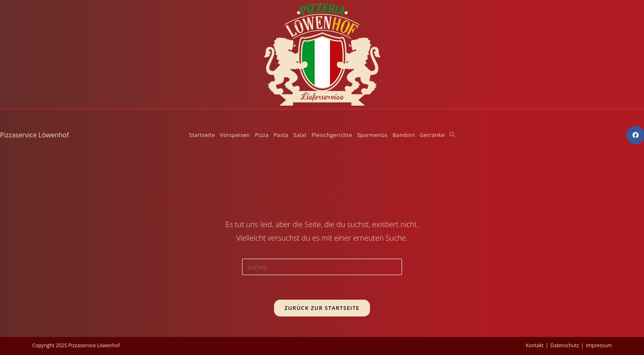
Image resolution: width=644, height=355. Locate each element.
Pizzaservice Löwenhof (34, 135)
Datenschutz (565, 345)
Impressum (599, 345)
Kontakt (535, 345)
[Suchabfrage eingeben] (322, 267)
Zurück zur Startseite (322, 308)
